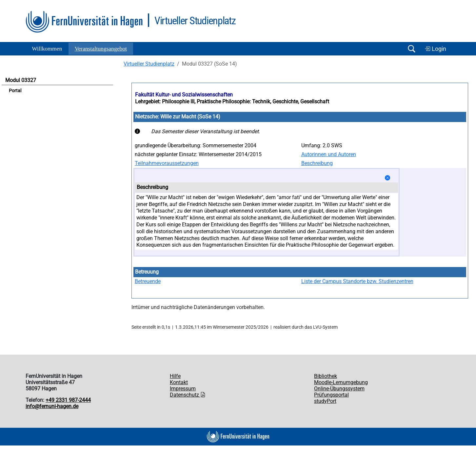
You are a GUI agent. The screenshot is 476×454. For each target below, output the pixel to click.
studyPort (325, 401)
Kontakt (179, 382)
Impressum (183, 389)
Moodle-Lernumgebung (341, 382)
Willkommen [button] (47, 49)
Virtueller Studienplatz (149, 64)
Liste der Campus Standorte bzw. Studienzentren (357, 281)
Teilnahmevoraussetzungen (167, 163)
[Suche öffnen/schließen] (411, 49)
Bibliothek (326, 376)
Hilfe (175, 376)
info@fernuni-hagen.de (52, 406)
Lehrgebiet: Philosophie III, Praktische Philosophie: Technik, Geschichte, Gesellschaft (232, 102)
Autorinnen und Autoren (329, 154)
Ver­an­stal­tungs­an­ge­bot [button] (101, 49)
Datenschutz (188, 395)
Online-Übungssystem (339, 389)
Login (435, 49)
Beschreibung (317, 163)
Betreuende (148, 281)
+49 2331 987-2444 (68, 400)
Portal (15, 91)
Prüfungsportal (331, 395)
